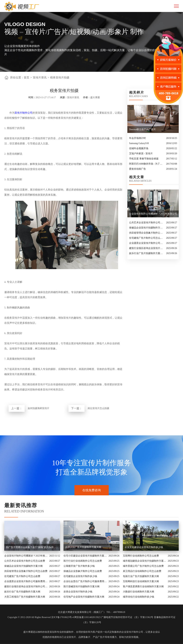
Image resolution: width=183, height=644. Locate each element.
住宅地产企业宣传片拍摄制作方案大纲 (84, 597)
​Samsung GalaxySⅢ (139, 143)
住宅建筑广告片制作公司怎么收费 (147, 238)
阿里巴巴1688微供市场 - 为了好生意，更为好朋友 (147, 164)
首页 (27, 77)
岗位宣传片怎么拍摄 (98, 408)
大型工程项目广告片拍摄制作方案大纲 (25, 597)
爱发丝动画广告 (137, 169)
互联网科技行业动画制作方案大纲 (141, 581)
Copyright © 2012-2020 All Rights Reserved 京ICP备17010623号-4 (41, 617)
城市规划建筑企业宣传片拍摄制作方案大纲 (144, 561)
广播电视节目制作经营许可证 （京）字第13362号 (127, 617)
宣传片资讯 (40, 77)
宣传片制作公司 (24, 113)
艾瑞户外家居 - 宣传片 (141, 154)
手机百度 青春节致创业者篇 (144, 159)
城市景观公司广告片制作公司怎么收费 (143, 566)
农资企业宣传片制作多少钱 (78, 592)
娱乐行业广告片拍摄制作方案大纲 (147, 253)
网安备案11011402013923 (87, 617)
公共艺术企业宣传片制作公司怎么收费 (147, 223)
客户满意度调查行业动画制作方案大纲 (143, 587)
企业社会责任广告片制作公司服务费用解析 (85, 581)
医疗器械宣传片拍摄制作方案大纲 (81, 587)
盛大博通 (28, 632)
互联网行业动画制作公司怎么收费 (141, 556)
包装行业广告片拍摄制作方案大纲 (141, 576)
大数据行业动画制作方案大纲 (138, 592)
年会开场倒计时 (137, 138)
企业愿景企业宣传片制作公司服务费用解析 (147, 243)
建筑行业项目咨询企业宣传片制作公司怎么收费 (147, 248)
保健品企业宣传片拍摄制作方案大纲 (147, 228)
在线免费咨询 (92, 490)
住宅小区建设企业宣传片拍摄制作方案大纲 (85, 556)
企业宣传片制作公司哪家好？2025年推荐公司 (26, 556)
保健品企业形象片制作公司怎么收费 (83, 571)
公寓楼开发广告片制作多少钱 (79, 566)
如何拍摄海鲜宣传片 (39, 408)
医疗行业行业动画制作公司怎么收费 (83, 561)
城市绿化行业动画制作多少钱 (138, 597)
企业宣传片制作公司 (132, 632)
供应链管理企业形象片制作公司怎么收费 (147, 233)
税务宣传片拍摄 (60, 77)
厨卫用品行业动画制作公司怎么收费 (142, 571)
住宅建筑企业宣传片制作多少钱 (80, 576)
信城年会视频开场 (139, 148)
